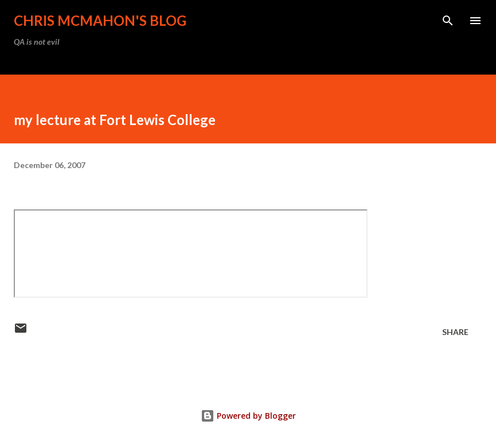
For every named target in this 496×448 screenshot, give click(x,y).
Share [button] (455, 332)
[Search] (448, 21)
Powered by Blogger (248, 416)
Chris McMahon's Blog (100, 20)
